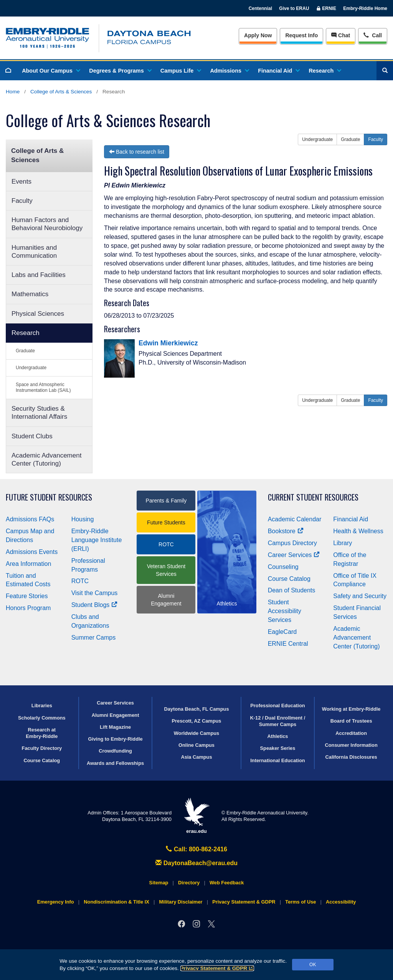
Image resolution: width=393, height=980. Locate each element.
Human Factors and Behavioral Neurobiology (47, 224)
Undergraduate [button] (317, 139)
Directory (189, 883)
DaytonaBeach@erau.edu (196, 863)
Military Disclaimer (181, 902)
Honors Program (28, 608)
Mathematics (30, 294)
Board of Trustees (351, 721)
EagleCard (282, 632)
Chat (341, 35)
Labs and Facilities (39, 275)
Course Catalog (289, 579)
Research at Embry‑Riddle (42, 733)
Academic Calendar (295, 519)
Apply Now (258, 35)
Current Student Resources (313, 497)
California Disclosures (351, 757)
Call (372, 35)
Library (343, 543)
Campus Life (180, 71)
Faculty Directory (42, 748)
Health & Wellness (358, 531)
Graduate (25, 351)
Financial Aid (278, 71)
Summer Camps (94, 638)
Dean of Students (292, 590)
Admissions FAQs (30, 519)
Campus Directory (292, 543)
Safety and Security (360, 596)
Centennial (260, 8)
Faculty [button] (376, 139)
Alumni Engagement (166, 600)
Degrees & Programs (120, 71)
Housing (83, 519)
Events (21, 182)
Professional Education (277, 706)
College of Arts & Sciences (61, 92)
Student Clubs (32, 436)
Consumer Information (351, 745)
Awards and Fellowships (115, 763)
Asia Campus (196, 757)
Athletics (277, 736)
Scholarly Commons (42, 718)
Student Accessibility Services (285, 611)
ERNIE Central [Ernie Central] (288, 644)
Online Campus (196, 745)
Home (13, 92)
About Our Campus (51, 71)
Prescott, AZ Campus (197, 721)
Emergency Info (56, 902)
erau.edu (196, 816)
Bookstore (286, 531)
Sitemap (159, 883)
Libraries (42, 706)
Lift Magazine (115, 727)
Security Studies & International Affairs (39, 413)
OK (313, 965)
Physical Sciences (38, 314)
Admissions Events (32, 552)
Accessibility (341, 902)
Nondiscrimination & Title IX (116, 902)
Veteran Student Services (166, 570)
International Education (277, 760)
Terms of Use (301, 902)
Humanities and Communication (34, 252)
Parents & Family (166, 501)
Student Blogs (94, 605)
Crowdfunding (115, 751)
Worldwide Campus (197, 733)
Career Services (294, 555)
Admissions (229, 71)
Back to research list (137, 152)
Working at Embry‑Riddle (351, 709)
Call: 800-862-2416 (196, 849)
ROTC (80, 581)
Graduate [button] (350, 139)
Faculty (22, 201)
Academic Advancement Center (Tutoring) (46, 459)
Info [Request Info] (301, 35)
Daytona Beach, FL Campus (196, 709)
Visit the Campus (95, 593)
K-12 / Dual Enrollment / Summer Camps (278, 721)
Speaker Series (278, 748)
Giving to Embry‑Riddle (115, 739)
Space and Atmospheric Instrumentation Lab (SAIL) (43, 387)
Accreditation (351, 733)
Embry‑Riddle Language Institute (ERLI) (97, 540)
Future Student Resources (49, 497)
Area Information (28, 564)
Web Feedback (227, 883)
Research (324, 71)
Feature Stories (27, 596)
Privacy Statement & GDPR (217, 968)
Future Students (166, 522)
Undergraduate (31, 368)
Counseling (283, 567)
